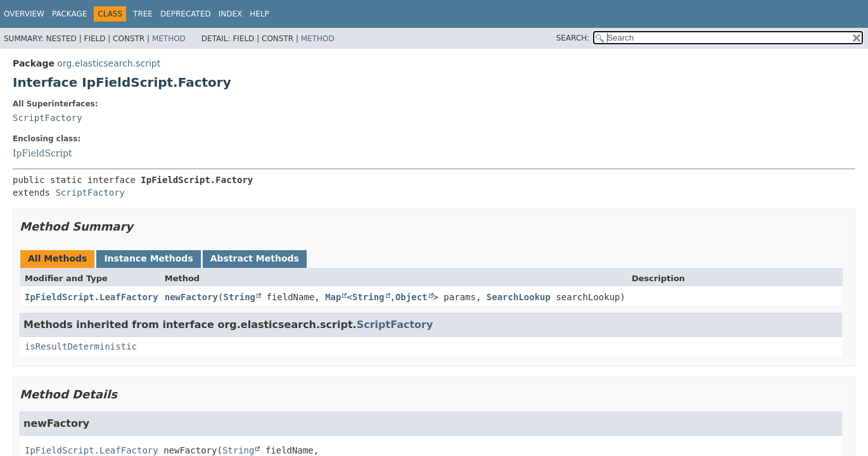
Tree (143, 14)
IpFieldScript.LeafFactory (92, 297)
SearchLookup (519, 297)
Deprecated (186, 14)
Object (412, 297)
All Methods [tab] (57, 258)
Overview (24, 14)
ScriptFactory (48, 118)
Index (231, 14)
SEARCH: (573, 38)
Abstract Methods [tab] (255, 258)
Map (333, 297)
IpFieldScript (42, 153)
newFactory (191, 297)
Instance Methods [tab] (148, 258)
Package (69, 14)
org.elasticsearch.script (109, 63)
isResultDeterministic (81, 346)
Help (259, 14)
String (239, 297)
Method (169, 39)
